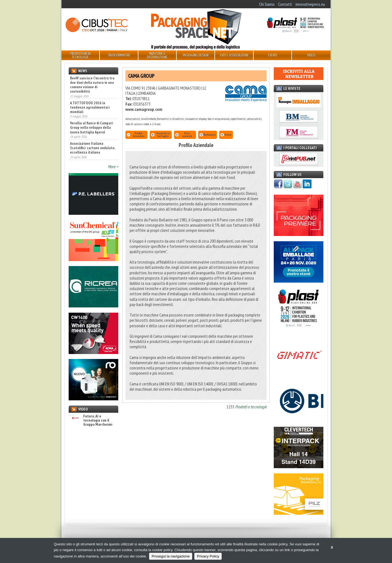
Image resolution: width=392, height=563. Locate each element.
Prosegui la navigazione (171, 556)
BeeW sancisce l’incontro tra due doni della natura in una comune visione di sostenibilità (92, 85)
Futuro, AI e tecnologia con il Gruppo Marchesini (90, 420)
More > (113, 167)
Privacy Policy (208, 556)
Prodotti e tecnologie (251, 407)
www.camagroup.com (144, 109)
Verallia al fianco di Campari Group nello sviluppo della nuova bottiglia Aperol (91, 127)
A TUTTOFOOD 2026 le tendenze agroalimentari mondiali (90, 107)
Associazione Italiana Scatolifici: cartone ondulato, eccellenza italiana (92, 148)
